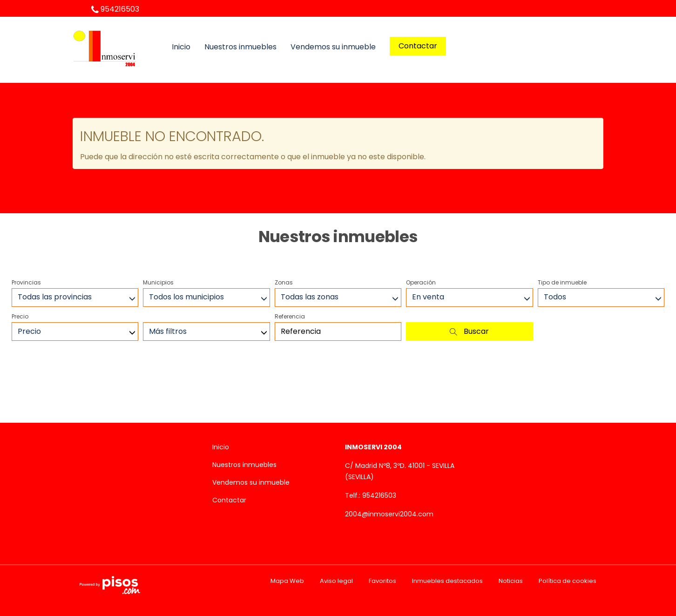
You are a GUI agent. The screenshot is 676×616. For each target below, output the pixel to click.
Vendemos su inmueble (333, 47)
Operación (421, 282)
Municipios (158, 282)
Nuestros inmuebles (240, 47)
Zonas (284, 282)
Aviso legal (336, 581)
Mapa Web (287, 581)
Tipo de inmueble (562, 282)
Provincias (26, 282)
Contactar (418, 46)
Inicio (181, 47)
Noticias (511, 581)
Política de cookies (568, 581)
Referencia (290, 316)
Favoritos (382, 581)
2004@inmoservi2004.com (389, 514)
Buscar (469, 331)
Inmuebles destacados (447, 581)
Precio (20, 316)
